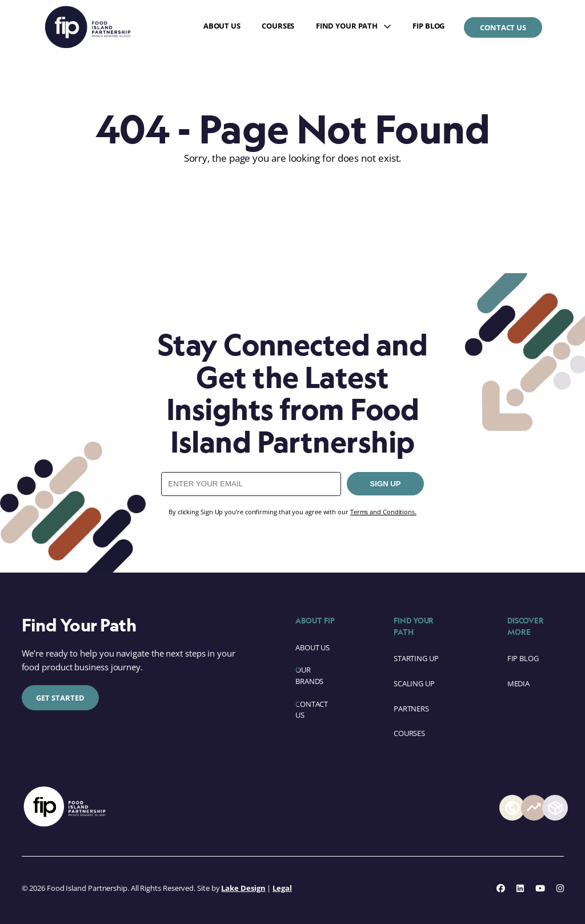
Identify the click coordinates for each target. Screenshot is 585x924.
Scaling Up (414, 683)
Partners (411, 709)
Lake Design (243, 888)
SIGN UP (386, 484)
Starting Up (416, 658)
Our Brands (309, 675)
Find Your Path (347, 26)
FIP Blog (428, 26)
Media (518, 683)
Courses (278, 26)
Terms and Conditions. (383, 512)
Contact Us (503, 27)
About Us (222, 26)
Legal (282, 888)
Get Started (60, 698)
